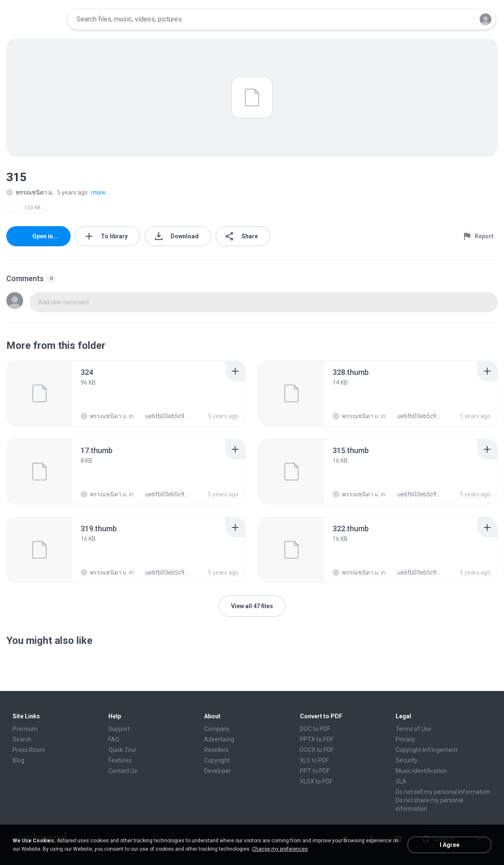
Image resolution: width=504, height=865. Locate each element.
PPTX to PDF (317, 739)
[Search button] (462, 19)
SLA (401, 781)
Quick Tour (122, 750)
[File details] (39, 393)
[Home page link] (34, 19)
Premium (25, 729)
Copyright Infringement (427, 750)
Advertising (219, 739)
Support (119, 729)
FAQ (114, 739)
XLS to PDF (314, 760)
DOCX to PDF (317, 750)
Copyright (217, 760)
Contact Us (123, 771)
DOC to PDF (315, 729)
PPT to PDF (315, 771)
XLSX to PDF (316, 781)
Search (22, 739)
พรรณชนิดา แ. (30, 193)
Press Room (29, 750)
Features (120, 760)
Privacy (405, 739)
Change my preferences (280, 849)
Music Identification (421, 771)
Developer (218, 771)
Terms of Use (413, 729)
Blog (18, 760)
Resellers (216, 750)
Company (217, 729)
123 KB (33, 208)
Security (407, 760)
